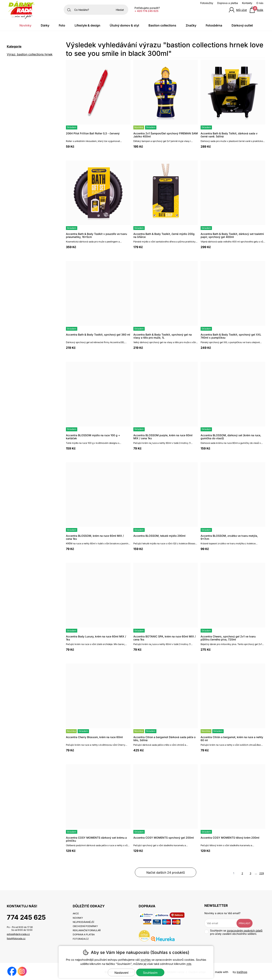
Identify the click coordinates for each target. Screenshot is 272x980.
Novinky (25, 25)
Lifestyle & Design (87, 25)
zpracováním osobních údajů (245, 931)
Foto (62, 25)
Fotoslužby (207, 3)
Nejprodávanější (83, 922)
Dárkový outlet (242, 25)
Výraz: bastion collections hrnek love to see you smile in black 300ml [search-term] (30, 55)
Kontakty (247, 3)
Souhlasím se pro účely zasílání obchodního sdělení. (233, 932)
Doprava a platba (228, 3)
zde (189, 964)
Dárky (45, 25)
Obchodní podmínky (85, 926)
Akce (76, 913)
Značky (191, 25)
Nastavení (121, 973)
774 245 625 (26, 917)
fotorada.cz (81, 939)
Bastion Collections (162, 25)
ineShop (242, 972)
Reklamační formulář (87, 930)
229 (262, 873)
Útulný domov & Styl (124, 25)
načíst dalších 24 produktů (166, 872)
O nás (260, 3)
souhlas (146, 960)
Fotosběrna (214, 25)
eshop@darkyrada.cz (18, 934)
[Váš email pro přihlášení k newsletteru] (223, 923)
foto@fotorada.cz (16, 938)
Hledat (120, 10)
